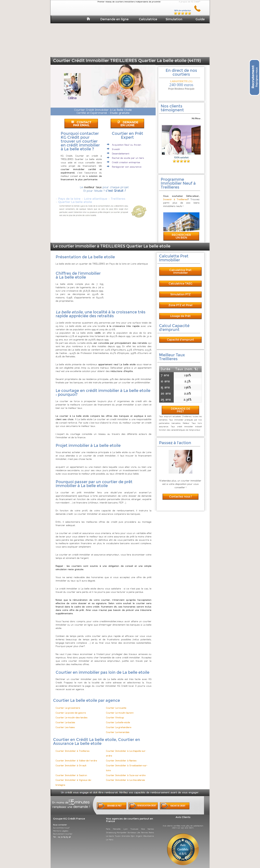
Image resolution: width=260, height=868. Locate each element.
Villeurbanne (149, 833)
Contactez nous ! (180, 494)
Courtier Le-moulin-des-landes (72, 715)
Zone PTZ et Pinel (180, 302)
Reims (151, 829)
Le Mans (110, 837)
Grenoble (126, 833)
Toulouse (134, 826)
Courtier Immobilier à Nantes (121, 758)
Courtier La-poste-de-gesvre (71, 710)
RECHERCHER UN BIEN (181, 233)
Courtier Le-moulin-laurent (120, 710)
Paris (108, 826)
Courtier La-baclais (65, 719)
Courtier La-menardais (118, 729)
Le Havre (110, 833)
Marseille (117, 826)
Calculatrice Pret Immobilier (180, 268)
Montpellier (122, 829)
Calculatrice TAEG (180, 281)
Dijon (133, 833)
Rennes (145, 829)
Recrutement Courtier (63, 831)
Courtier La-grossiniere (68, 705)
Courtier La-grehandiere (119, 724)
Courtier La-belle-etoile (118, 719)
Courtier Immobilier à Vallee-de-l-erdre (76, 758)
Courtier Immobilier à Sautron (71, 772)
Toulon (118, 833)
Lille (139, 829)
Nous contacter (60, 822)
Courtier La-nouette (116, 705)
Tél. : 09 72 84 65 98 (62, 834)
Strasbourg (111, 829)
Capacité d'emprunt (180, 337)
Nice (143, 826)
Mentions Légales (61, 828)
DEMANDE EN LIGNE (128, 124)
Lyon (126, 826)
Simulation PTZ (180, 291)
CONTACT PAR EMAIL (81, 124)
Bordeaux (132, 829)
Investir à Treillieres (175, 196)
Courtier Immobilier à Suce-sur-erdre (126, 772)
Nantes (151, 826)
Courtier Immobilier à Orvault (71, 762)
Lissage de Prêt (180, 313)
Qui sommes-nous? (61, 825)
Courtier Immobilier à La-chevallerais (126, 777)
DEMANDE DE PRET (180, 407)
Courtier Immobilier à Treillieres (73, 748)
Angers (139, 833)
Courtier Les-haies (65, 724)
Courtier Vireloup (115, 715)
